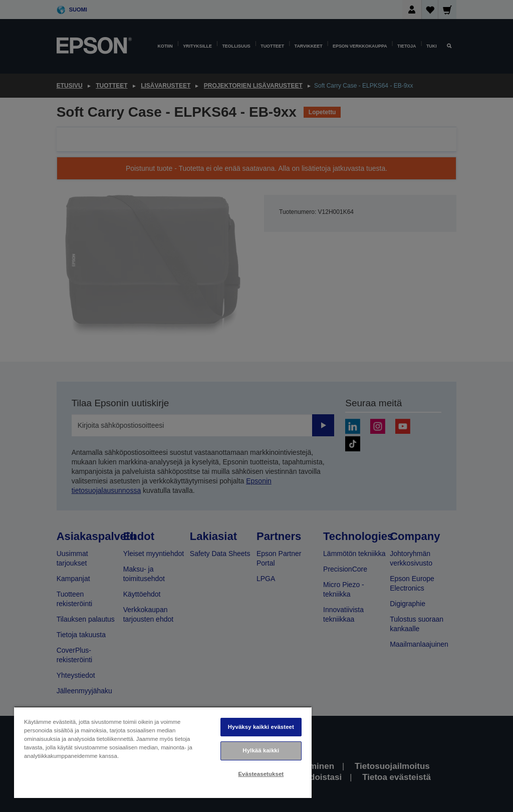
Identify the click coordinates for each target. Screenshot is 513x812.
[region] (163, 752)
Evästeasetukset (261, 774)
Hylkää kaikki (261, 750)
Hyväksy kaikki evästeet (261, 727)
